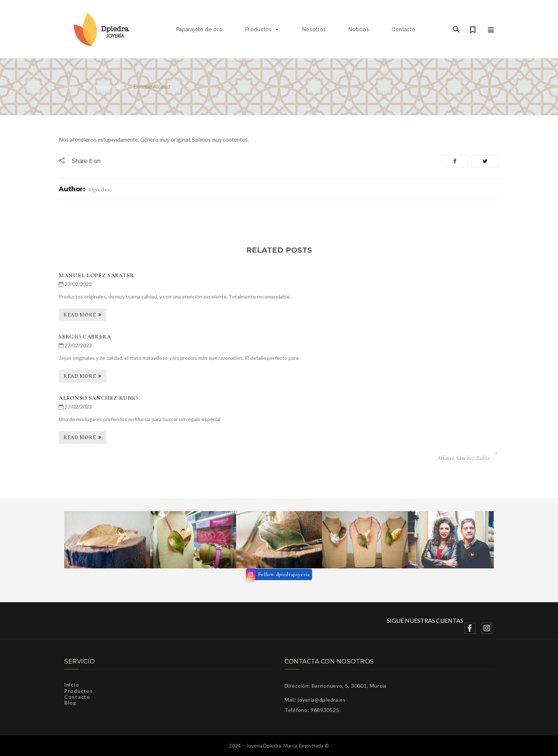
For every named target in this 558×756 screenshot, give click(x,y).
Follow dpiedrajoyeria (284, 574)
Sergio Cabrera (85, 337)
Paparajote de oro (200, 29)
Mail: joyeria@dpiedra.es (315, 700)
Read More (80, 315)
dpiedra (99, 189)
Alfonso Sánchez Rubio (98, 398)
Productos (262, 29)
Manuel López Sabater (97, 275)
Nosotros (314, 29)
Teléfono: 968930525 (312, 710)
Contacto (404, 29)
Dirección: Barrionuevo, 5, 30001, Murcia (336, 686)
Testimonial (106, 87)
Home (72, 87)
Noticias (359, 29)
